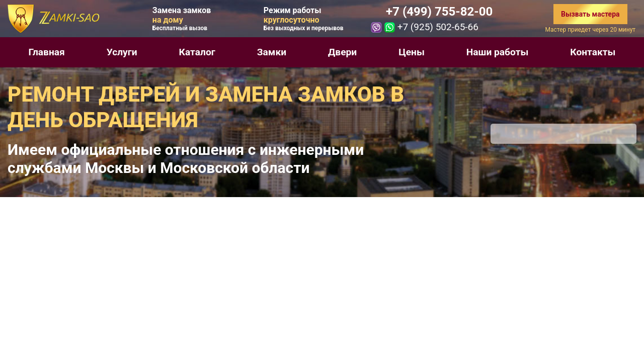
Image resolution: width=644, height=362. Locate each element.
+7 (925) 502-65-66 (438, 27)
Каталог (197, 52)
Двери (342, 52)
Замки (272, 52)
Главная (46, 52)
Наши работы (498, 52)
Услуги (122, 52)
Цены (412, 52)
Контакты (593, 52)
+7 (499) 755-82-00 (439, 12)
